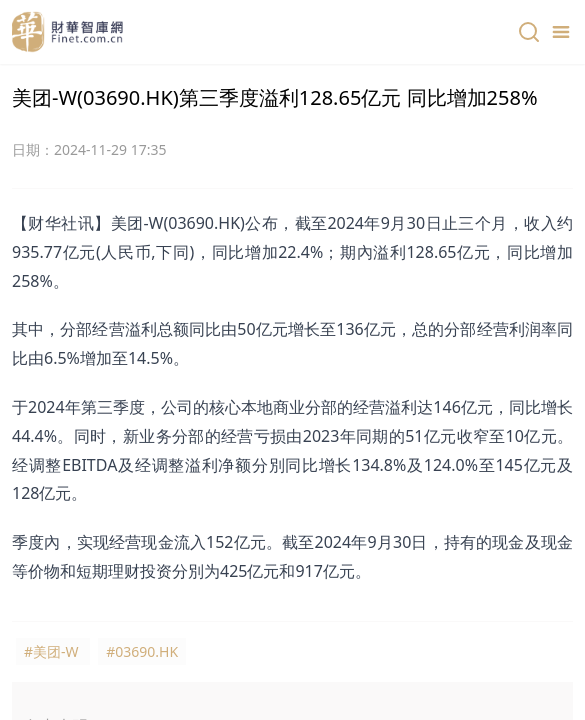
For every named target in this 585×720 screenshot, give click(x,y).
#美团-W (51, 651)
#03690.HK (142, 651)
